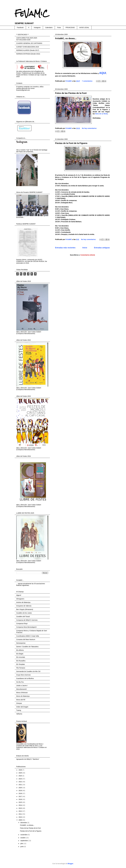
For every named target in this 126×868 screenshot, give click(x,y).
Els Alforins (20, 650)
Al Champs (20, 592)
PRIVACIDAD (70, 28)
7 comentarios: (88, 81)
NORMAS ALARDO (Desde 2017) (28, 50)
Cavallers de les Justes (24, 613)
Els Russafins (21, 661)
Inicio (85, 248)
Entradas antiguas (102, 248)
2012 (20, 811)
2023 (20, 779)
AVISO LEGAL (84, 28)
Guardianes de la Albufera (25, 678)
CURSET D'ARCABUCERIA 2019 (28, 47)
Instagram (37, 28)
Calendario (49, 28)
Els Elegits (20, 654)
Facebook (20, 28)
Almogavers (20, 599)
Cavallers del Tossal (23, 617)
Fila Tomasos (21, 668)
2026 (20, 770)
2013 (20, 808)
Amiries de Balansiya (23, 602)
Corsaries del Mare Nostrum (26, 639)
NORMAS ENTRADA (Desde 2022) (28, 54)
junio (22, 847)
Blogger (70, 864)
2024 (20, 776)
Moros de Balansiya (23, 696)
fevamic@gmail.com (23, 90)
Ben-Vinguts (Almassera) (25, 609)
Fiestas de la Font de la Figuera (71, 143)
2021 (20, 785)
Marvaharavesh (22, 689)
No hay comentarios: (89, 128)
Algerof (19, 595)
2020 (20, 788)
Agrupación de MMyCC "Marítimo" (28, 759)
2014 (20, 805)
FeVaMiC (31, 13)
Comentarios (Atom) (88, 255)
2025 (20, 773)
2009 (20, 820)
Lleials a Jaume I (22, 686)
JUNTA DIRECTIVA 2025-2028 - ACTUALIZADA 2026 (27, 39)
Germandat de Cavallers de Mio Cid (28, 671)
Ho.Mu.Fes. (20, 682)
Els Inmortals (21, 657)
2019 (20, 791)
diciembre (24, 823)
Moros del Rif (21, 700)
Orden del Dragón (22, 707)
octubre (23, 838)
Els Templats (21, 664)
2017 (20, 796)
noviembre (24, 835)
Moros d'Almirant (22, 693)
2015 (20, 802)
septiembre (24, 841)
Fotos (59, 28)
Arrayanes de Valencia (24, 606)
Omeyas (19, 703)
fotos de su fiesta (101, 114)
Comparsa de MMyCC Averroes (27, 620)
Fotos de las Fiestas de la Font (71, 93)
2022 (20, 782)
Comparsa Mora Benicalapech (26, 627)
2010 (20, 817)
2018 (20, 793)
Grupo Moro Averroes (24, 675)
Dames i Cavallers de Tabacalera (27, 647)
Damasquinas (21, 643)
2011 (20, 814)
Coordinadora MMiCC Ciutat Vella (28, 636)
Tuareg (19, 710)
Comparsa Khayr (22, 624)
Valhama (19, 714)
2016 (20, 799)
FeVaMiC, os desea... (66, 38)
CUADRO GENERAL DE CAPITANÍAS (29, 43)
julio (22, 844)
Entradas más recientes (65, 248)
